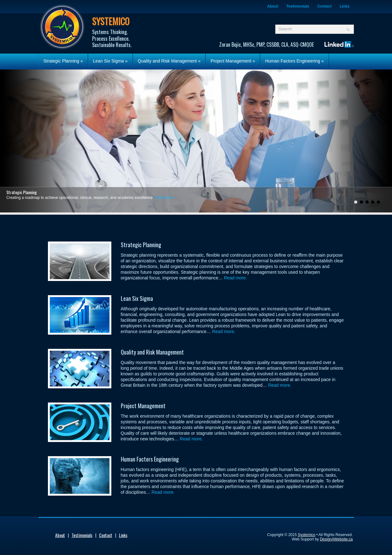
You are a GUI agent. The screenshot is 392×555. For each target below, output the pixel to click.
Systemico (306, 535)
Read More (164, 198)
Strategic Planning (63, 61)
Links (345, 6)
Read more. (235, 278)
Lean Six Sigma (110, 61)
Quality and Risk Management (169, 61)
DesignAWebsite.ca (336, 539)
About (273, 6)
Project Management (233, 61)
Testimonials (298, 6)
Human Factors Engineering (295, 61)
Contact (324, 6)
